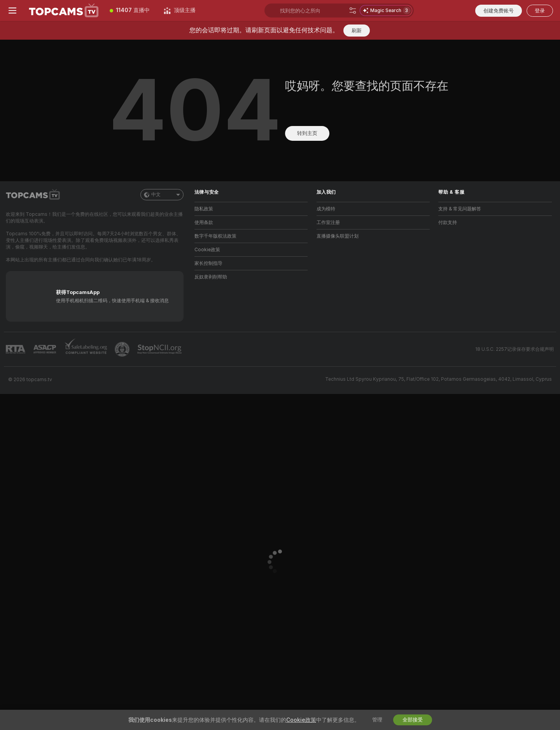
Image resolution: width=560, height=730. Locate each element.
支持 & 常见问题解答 (460, 209)
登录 (540, 11)
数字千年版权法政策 (215, 236)
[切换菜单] (12, 11)
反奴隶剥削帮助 (211, 277)
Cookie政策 (207, 250)
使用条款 (204, 222)
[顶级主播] (180, 11)
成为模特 (326, 209)
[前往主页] (64, 11)
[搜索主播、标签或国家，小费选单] (313, 11)
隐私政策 (204, 209)
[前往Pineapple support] (123, 349)
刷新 (357, 31)
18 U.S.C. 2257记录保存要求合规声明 (514, 349)
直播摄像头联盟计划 (338, 236)
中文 (162, 195)
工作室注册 (328, 222)
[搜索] (353, 11)
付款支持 (448, 222)
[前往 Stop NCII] (160, 349)
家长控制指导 (208, 263)
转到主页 (307, 133)
